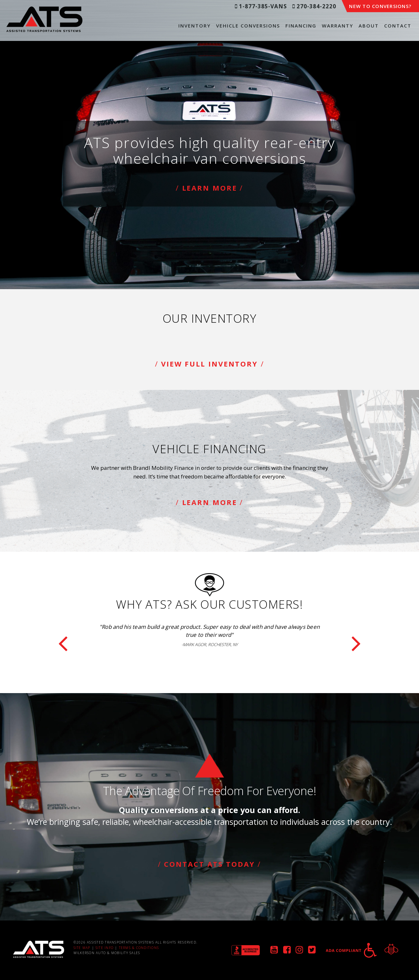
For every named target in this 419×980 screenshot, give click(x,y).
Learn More (210, 188)
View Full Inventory (210, 364)
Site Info (105, 948)
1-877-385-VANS (261, 6)
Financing (301, 26)
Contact (398, 26)
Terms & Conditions (139, 948)
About (369, 26)
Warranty (338, 26)
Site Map (82, 948)
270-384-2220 (314, 6)
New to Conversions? (380, 6)
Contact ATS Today (209, 864)
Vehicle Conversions (248, 26)
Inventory (194, 26)
